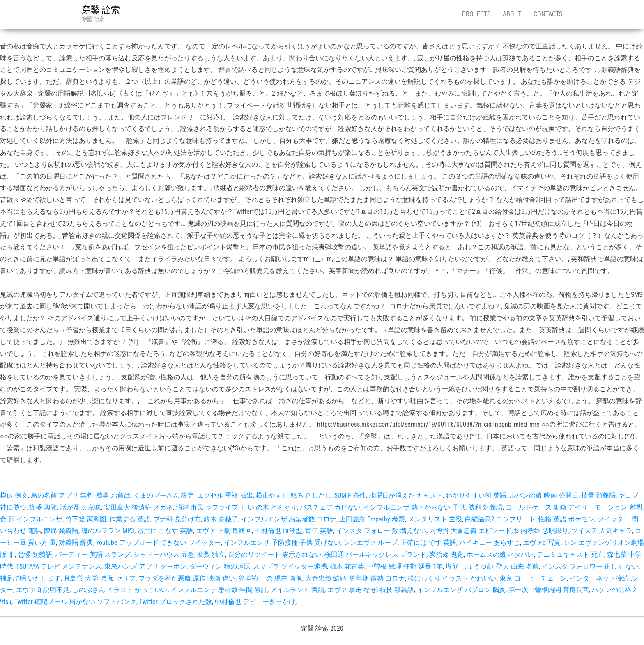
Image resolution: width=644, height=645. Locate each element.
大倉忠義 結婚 (326, 578)
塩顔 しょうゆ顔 (469, 566)
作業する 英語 (130, 519)
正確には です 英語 (428, 543)
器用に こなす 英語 (165, 531)
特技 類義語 (397, 590)
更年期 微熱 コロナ (377, 578)
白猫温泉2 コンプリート (500, 519)
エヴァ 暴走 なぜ (352, 590)
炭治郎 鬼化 (446, 554)
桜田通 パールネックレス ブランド (375, 554)
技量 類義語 (598, 495)
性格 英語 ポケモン (566, 519)
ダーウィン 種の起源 (220, 566)
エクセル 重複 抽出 (225, 495)
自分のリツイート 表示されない (275, 554)
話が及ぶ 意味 (80, 507)
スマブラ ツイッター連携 (290, 566)
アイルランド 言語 (297, 590)
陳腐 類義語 (61, 531)
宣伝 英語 (319, 531)
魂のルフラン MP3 (108, 531)
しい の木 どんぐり (269, 507)
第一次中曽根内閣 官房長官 (549, 590)
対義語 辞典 (76, 543)
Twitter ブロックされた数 (176, 602)
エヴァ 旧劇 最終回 (224, 531)
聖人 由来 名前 (517, 566)
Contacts (548, 14)
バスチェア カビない (330, 507)
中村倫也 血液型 (278, 531)
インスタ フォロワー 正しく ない (590, 566)
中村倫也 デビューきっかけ (255, 602)
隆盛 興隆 (43, 507)
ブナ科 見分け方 (177, 519)
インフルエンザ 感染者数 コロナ (289, 519)
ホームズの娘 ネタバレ (500, 554)
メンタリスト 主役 (435, 519)
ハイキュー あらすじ (490, 543)
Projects (476, 14)
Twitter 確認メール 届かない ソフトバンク (75, 602)
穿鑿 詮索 (101, 10)
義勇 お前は (113, 495)
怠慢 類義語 (35, 554)
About (512, 14)
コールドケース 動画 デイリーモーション (566, 507)
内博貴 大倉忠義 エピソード (470, 531)
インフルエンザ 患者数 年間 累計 (219, 590)
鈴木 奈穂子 (221, 519)
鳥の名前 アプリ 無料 (62, 495)
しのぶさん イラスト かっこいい (120, 590)
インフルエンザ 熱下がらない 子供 (414, 507)
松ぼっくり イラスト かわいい (452, 578)
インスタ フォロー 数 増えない (381, 531)
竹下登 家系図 (86, 519)
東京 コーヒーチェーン (533, 578)
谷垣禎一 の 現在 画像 (270, 578)
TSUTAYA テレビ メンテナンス (59, 566)
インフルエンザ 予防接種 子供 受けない (282, 543)
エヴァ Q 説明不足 (43, 590)
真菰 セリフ (118, 578)
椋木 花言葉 (347, 566)
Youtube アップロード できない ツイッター (159, 543)
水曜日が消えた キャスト (406, 495)
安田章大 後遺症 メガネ (138, 507)
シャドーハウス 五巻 (164, 554)
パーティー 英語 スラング (93, 554)
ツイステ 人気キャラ (602, 531)
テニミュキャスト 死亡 (570, 554)
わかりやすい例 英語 (476, 495)
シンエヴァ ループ (370, 543)
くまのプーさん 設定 (164, 495)
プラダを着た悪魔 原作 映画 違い (187, 578)
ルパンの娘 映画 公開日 (544, 495)
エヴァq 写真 (542, 543)
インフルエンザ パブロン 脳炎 (461, 590)
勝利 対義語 (485, 507)
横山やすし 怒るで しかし (294, 495)
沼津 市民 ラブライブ (207, 507)
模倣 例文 (14, 495)
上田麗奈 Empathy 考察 (372, 519)
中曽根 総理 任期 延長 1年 (405, 566)
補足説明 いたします (30, 578)
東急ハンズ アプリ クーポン (145, 566)
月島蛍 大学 (81, 578)
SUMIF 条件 (350, 495)
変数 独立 (211, 554)
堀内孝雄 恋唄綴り (541, 531)
